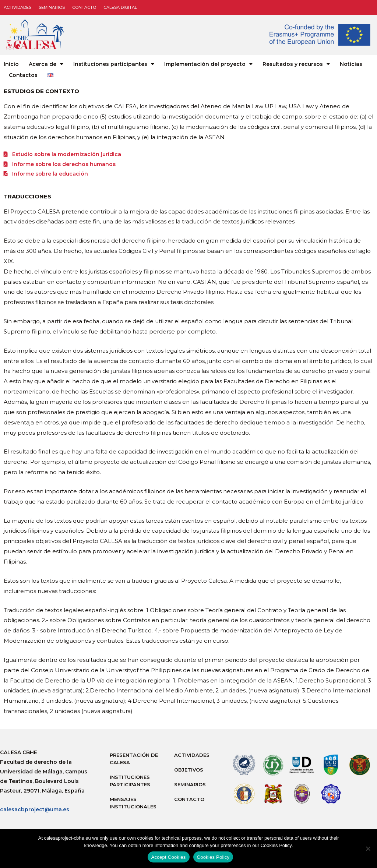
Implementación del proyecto (208, 64)
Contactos (23, 75)
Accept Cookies (169, 857)
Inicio (11, 64)
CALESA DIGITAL (120, 7)
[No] (368, 848)
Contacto (84, 7)
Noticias (351, 64)
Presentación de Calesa (134, 761)
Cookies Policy (213, 857)
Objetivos (189, 772)
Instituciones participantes (114, 64)
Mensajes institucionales (133, 805)
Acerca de (46, 64)
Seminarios (52, 7)
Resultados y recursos (296, 64)
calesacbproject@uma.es (35, 811)
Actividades (17, 7)
